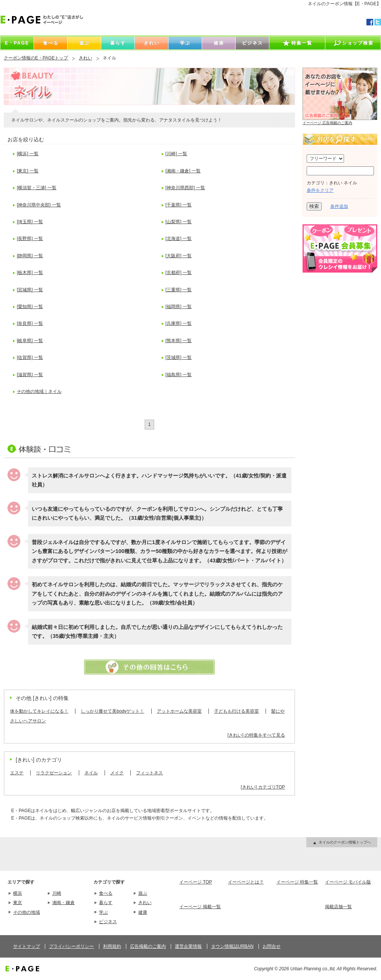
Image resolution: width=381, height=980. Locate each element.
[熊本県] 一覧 (179, 341)
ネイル (91, 773)
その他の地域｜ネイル (39, 391)
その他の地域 (27, 912)
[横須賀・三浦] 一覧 (37, 188)
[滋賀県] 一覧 (30, 375)
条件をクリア (320, 190)
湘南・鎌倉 (63, 903)
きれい (86, 58)
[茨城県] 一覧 (179, 357)
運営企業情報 (188, 946)
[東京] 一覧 (28, 171)
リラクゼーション (54, 773)
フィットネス (149, 773)
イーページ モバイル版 (348, 882)
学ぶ (103, 912)
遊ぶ (143, 893)
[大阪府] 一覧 (179, 256)
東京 (18, 903)
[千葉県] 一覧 (179, 205)
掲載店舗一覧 (338, 907)
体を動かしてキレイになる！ (39, 711)
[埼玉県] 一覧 (30, 222)
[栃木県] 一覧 (30, 273)
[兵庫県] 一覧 (179, 323)
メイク (117, 773)
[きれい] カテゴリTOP (263, 787)
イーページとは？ (246, 882)
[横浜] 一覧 (28, 154)
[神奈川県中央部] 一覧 (39, 205)
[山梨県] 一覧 (179, 222)
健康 (143, 912)
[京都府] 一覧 (179, 273)
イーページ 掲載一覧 (200, 907)
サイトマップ (27, 946)
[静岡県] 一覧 (30, 256)
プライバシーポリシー (71, 946)
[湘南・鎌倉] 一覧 (183, 171)
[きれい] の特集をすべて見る (256, 735)
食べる (106, 893)
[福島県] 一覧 (179, 375)
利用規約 (112, 946)
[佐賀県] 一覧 (30, 357)
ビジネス (108, 922)
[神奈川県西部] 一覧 (185, 188)
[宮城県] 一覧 (30, 290)
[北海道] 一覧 (179, 239)
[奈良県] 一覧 (30, 323)
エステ (17, 773)
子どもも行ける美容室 (236, 711)
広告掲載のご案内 (148, 946)
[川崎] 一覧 (176, 154)
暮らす (106, 903)
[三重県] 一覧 (179, 290)
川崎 (57, 893)
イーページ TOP (196, 882)
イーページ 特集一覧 (297, 882)
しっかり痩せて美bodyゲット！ (112, 711)
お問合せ (272, 946)
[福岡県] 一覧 (179, 307)
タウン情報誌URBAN (232, 946)
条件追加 (339, 206)
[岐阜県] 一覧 (30, 341)
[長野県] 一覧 (30, 239)
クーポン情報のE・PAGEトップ (36, 58)
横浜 (18, 893)
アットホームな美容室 (179, 711)
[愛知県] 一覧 (30, 307)
